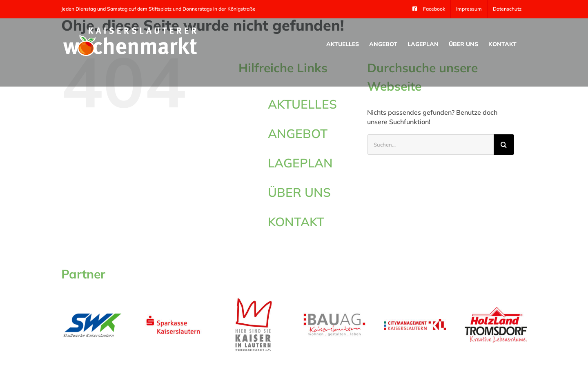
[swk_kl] (92, 314)
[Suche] (504, 145)
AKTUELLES (302, 104)
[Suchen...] (430, 145)
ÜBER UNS (299, 192)
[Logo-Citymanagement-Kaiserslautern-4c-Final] (415, 323)
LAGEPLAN (300, 163)
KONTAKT (296, 222)
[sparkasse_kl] (173, 315)
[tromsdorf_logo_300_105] (496, 310)
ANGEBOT (298, 134)
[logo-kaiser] (254, 299)
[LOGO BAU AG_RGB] (334, 316)
